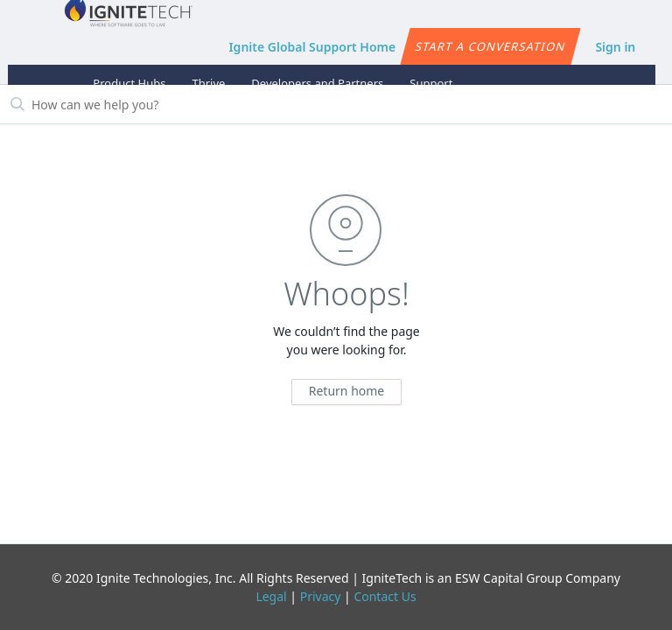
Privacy (321, 596)
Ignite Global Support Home (312, 47)
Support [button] (431, 83)
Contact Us (385, 596)
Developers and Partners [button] (317, 83)
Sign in (615, 47)
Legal (271, 596)
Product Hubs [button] (129, 83)
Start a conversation (490, 46)
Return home (347, 391)
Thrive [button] (208, 83)
